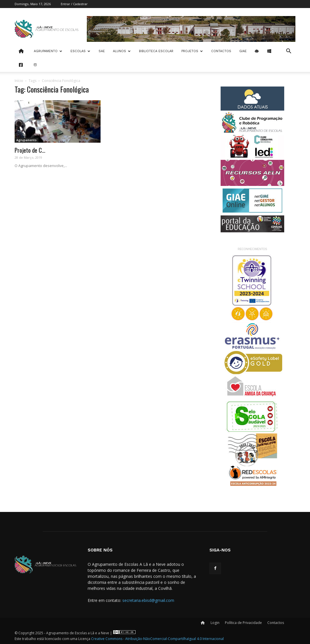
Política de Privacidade (243, 623)
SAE (102, 51)
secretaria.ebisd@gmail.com (148, 600)
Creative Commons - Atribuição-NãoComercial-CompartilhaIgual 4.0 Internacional (157, 639)
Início (19, 81)
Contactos (221, 51)
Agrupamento (48, 51)
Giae (243, 51)
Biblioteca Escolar (156, 51)
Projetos (192, 51)
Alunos (122, 51)
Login (215, 623)
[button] (289, 52)
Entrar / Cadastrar (74, 4)
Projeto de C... (30, 150)
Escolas (80, 51)
